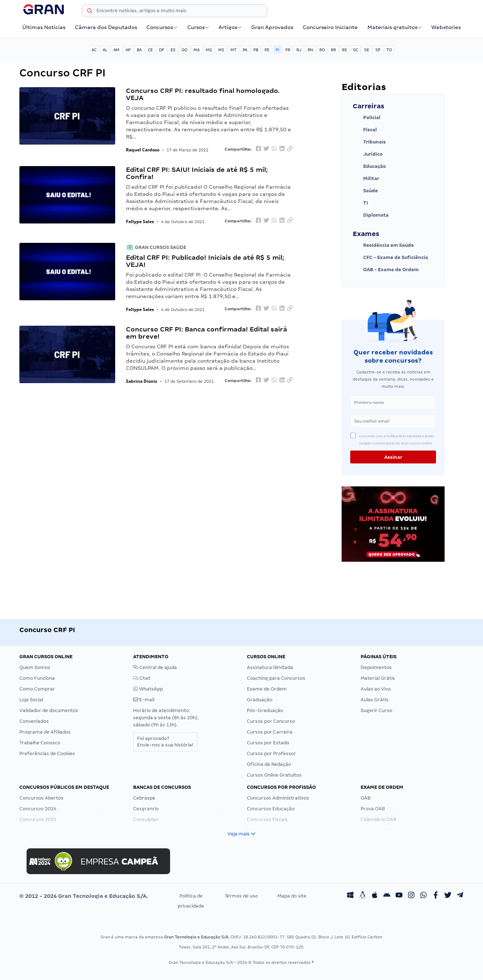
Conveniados (34, 721)
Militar (366, 179)
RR (333, 50)
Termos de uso (241, 896)
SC (356, 50)
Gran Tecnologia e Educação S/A (196, 937)
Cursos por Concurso (271, 721)
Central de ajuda (155, 667)
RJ (299, 50)
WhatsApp (148, 689)
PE (267, 50)
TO (389, 50)
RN (310, 50)
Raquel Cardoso (143, 150)
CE (150, 50)
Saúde (365, 191)
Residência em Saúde (383, 245)
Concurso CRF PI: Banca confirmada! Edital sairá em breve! (207, 333)
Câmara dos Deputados (106, 27)
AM (116, 50)
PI (277, 50)
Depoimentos (376, 667)
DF (162, 50)
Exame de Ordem (267, 689)
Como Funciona (37, 678)
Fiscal (365, 130)
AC (94, 50)
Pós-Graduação (265, 710)
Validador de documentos (49, 710)
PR (288, 50)
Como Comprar (37, 689)
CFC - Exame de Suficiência (390, 258)
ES (173, 50)
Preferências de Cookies (47, 753)
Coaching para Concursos (276, 678)
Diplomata (371, 215)
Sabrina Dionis (142, 381)
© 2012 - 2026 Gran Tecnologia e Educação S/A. (84, 896)
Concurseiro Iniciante (330, 27)
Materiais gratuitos (395, 27)
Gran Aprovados (272, 27)
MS (221, 50)
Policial (367, 118)
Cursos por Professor (271, 753)
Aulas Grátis (375, 700)
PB (256, 50)
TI (360, 203)
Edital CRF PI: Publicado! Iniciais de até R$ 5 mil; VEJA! (205, 261)
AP (128, 50)
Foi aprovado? (165, 742)
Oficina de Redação (269, 764)
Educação (369, 166)
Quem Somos (35, 667)
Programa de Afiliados (45, 732)
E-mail (144, 700)
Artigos (230, 27)
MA (196, 50)
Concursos (162, 27)
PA (245, 50)
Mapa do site (292, 896)
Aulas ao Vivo (376, 689)
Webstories (446, 27)
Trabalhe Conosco (40, 743)
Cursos (198, 27)
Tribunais (369, 142)
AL (105, 50)
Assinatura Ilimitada (270, 667)
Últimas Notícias (44, 27)
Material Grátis (378, 678)
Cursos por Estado (268, 743)
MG (209, 50)
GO (184, 50)
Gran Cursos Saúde (156, 247)
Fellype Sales (140, 222)
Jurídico (368, 154)
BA (139, 50)
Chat (142, 678)
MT (233, 50)
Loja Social (31, 700)
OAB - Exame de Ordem (386, 270)
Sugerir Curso (376, 710)
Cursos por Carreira (270, 732)
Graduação (260, 700)
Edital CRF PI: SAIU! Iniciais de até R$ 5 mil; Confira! (197, 173)
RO (322, 50)
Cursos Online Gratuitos (274, 775)
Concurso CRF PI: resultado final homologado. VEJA (203, 94)
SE (367, 50)
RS (344, 50)
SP (378, 50)
